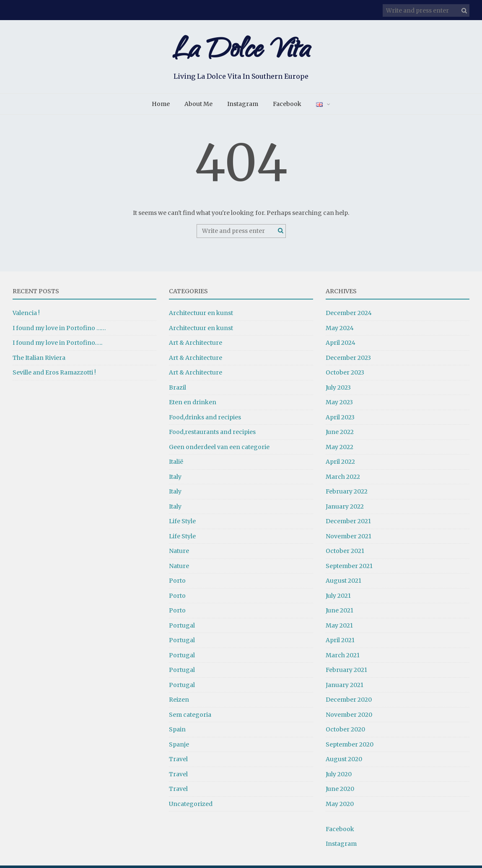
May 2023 (339, 405)
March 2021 (343, 657)
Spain (177, 732)
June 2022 (340, 434)
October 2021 (345, 553)
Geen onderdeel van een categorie (219, 449)
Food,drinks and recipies (205, 419)
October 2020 (345, 732)
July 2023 (338, 390)
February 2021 (346, 672)
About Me (198, 106)
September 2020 (350, 747)
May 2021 (339, 628)
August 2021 (343, 583)
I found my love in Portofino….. (57, 345)
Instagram (243, 106)
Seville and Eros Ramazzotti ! (54, 375)
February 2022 (347, 494)
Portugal (182, 628)
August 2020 (344, 762)
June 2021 (339, 613)
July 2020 (339, 776)
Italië (176, 464)
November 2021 (349, 538)
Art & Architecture (196, 345)
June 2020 (340, 791)
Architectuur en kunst (201, 315)
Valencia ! (26, 315)
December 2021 (348, 524)
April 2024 (341, 345)
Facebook (287, 106)
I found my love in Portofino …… (59, 330)
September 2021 (349, 568)
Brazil (178, 390)
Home (161, 106)
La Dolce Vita (241, 53)
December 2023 (348, 360)
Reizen (179, 702)
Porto (177, 583)
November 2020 (349, 717)
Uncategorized (191, 806)
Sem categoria (190, 717)
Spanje (179, 747)
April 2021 (340, 643)
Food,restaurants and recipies (212, 434)
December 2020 (349, 702)
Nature (179, 553)
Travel (178, 762)
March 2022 (343, 479)
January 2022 (345, 509)
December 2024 (349, 315)
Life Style (182, 524)
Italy (175, 479)
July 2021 (338, 598)
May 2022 (339, 449)
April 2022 (340, 464)
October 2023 (345, 375)
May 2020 (340, 806)
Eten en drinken (193, 405)
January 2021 (345, 687)
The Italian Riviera (39, 360)
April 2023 (340, 419)
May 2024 (340, 330)
